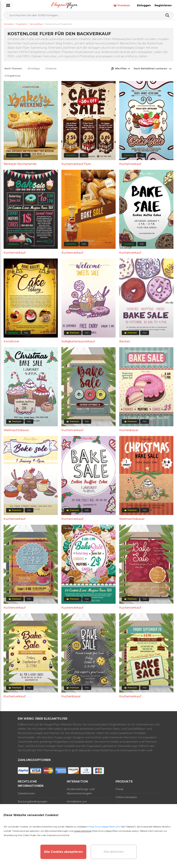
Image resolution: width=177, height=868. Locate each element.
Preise (120, 789)
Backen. (125, 341)
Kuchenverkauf (130, 164)
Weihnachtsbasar (16, 430)
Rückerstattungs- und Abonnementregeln (81, 791)
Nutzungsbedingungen (33, 802)
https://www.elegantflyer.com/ (105, 827)
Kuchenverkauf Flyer (76, 164)
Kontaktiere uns (77, 802)
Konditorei (11, 341)
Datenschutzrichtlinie (58, 835)
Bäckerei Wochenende (20, 164)
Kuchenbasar (129, 430)
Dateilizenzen (26, 793)
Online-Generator (126, 797)
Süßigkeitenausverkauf (78, 341)
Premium (122, 5)
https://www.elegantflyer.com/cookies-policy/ (115, 831)
